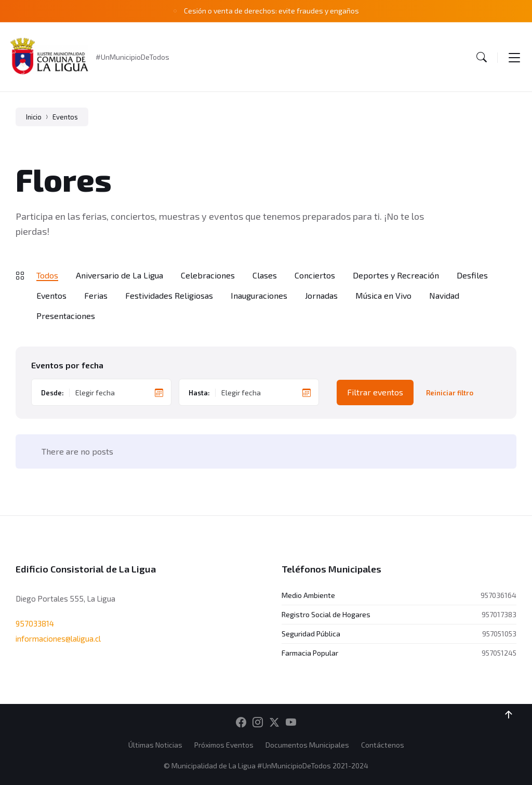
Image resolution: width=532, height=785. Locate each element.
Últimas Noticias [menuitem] (155, 745)
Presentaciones (66, 316)
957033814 (35, 623)
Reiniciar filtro (450, 393)
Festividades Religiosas (169, 295)
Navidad (444, 295)
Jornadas (321, 295)
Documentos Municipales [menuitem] (307, 745)
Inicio (34, 117)
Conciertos (315, 275)
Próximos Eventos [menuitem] (224, 745)
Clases (265, 275)
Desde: (52, 393)
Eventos (65, 117)
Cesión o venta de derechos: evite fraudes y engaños (271, 11)
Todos (47, 275)
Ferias (96, 295)
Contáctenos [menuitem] (383, 745)
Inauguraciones (259, 295)
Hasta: (199, 393)
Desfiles (472, 275)
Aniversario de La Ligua (119, 275)
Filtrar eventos (375, 392)
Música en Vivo (383, 295)
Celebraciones (208, 275)
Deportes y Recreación (396, 275)
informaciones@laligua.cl (58, 638)
